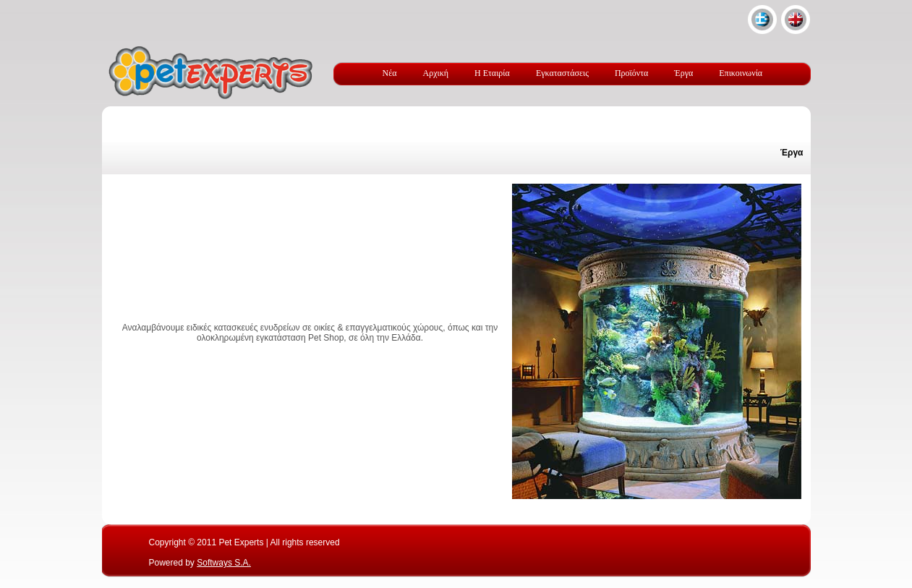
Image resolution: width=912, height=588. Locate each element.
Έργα (683, 73)
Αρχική (436, 73)
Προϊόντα (631, 73)
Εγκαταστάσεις (562, 73)
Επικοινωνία (741, 73)
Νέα (390, 73)
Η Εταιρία (492, 73)
